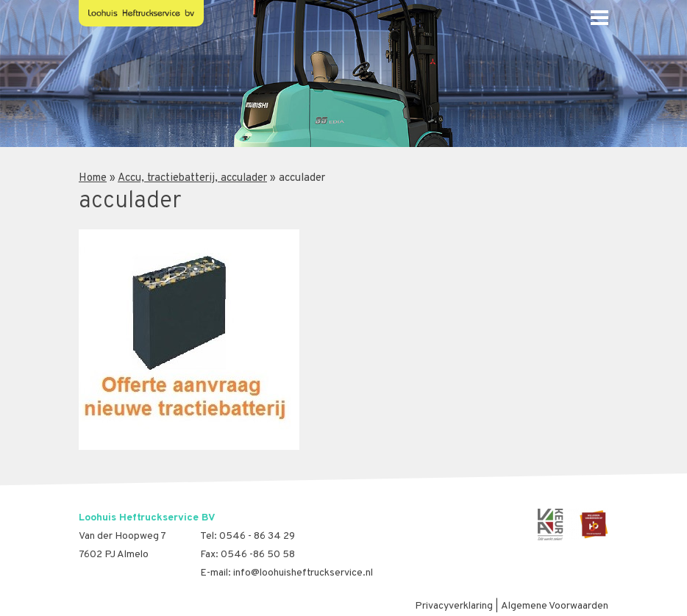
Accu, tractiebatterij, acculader (192, 178)
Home (93, 178)
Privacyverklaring (454, 606)
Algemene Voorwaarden (555, 606)
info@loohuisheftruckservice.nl (303, 573)
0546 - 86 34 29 (257, 536)
